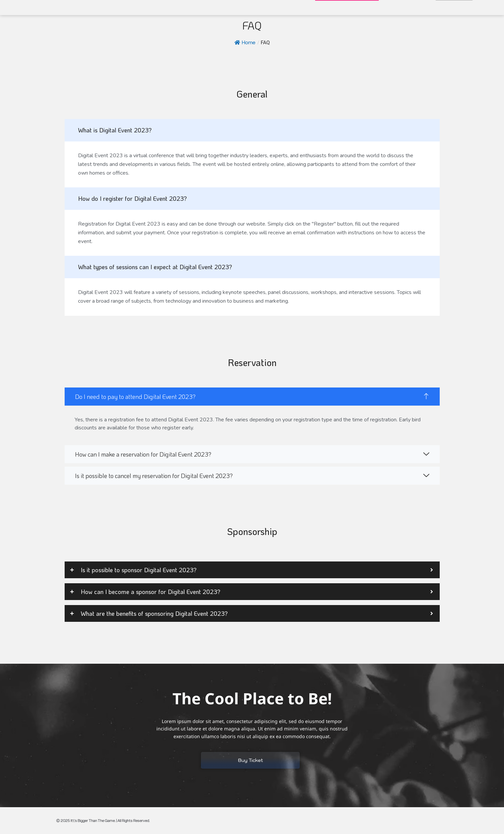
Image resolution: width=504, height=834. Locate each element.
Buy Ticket (250, 760)
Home (245, 42)
